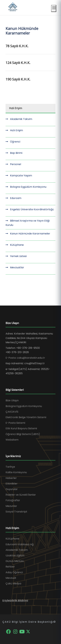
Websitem (12, 440)
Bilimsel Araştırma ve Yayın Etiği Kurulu (28, 223)
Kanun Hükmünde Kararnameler (30, 234)
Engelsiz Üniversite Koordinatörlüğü (32, 209)
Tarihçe (10, 467)
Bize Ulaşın (12, 400)
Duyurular (12, 489)
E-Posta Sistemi (15, 423)
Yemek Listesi (18, 256)
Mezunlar (11, 506)
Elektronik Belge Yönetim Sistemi (26, 417)
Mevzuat (11, 578)
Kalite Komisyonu (16, 472)
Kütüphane (17, 245)
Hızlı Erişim (16, 130)
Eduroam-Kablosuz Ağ (20, 544)
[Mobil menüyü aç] (54, 8)
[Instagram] (16, 631)
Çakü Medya (13, 583)
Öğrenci (15, 142)
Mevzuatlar (17, 267)
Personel (16, 164)
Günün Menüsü (15, 561)
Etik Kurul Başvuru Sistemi (21, 428)
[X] (28, 631)
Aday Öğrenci (14, 572)
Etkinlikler (12, 484)
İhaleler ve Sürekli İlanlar (21, 495)
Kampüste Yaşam (21, 176)
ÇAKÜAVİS (12, 412)
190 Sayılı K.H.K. (18, 79)
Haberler (11, 478)
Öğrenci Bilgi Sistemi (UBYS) (23, 434)
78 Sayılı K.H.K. (17, 46)
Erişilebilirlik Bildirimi (15, 600)
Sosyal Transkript (16, 512)
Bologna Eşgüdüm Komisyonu (28, 187)
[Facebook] (9, 631)
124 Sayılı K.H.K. (18, 63)
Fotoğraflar (13, 500)
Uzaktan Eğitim (15, 555)
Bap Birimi (16, 153)
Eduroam (16, 198)
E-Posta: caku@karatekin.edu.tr (25, 358)
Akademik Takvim (21, 119)
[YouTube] (22, 631)
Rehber (10, 567)
